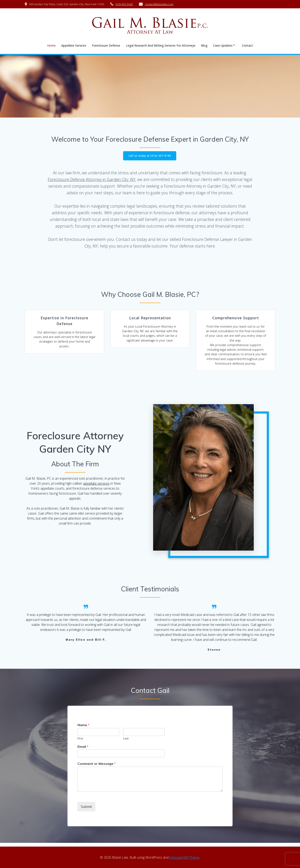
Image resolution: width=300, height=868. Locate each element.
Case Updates (223, 45)
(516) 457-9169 (124, 4)
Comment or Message (97, 767)
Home (51, 45)
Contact (247, 45)
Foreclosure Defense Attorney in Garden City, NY (92, 180)
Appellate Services (74, 45)
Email (83, 750)
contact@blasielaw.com (159, 4)
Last (126, 742)
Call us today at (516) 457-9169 (150, 156)
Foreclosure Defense (106, 45)
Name (83, 728)
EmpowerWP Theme (184, 857)
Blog (204, 45)
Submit (86, 810)
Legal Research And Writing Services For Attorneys (161, 45)
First (80, 742)
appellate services (96, 487)
